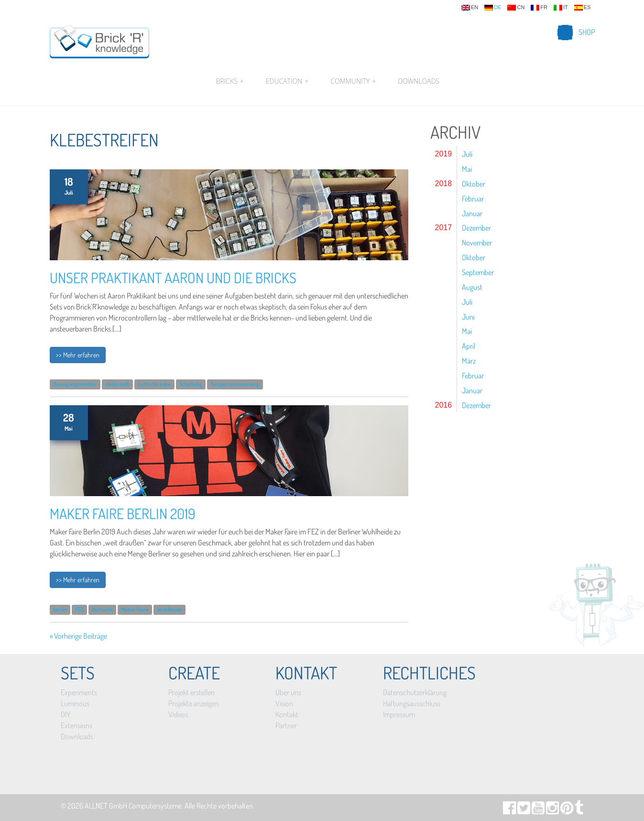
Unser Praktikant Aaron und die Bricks (173, 277)
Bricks (230, 81)
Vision (284, 703)
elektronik (117, 384)
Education (287, 81)
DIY (65, 714)
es (583, 8)
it (561, 8)
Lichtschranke (154, 384)
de (493, 8)
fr (539, 8)
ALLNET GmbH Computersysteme (133, 806)
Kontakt (287, 714)
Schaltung (191, 384)
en (470, 8)
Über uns (288, 692)
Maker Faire (135, 609)
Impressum (399, 714)
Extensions (76, 725)
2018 (444, 183)
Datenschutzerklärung (415, 692)
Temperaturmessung (235, 384)
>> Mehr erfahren (78, 355)
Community (353, 81)
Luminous (75, 703)
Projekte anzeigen (194, 703)
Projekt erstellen (191, 692)
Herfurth (102, 609)
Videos (178, 714)
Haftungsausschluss (412, 703)
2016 (444, 405)
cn (516, 8)
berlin (60, 609)
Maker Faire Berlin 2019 (123, 513)
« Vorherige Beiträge (78, 636)
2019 (444, 154)
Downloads (419, 81)
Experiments (79, 692)
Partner (286, 725)
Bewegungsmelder (75, 384)
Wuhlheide (169, 609)
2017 (444, 227)
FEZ (79, 609)
